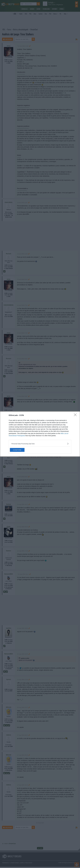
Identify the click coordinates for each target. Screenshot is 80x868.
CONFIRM (20, 450)
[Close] (76, 415)
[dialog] (40, 434)
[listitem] (40, 444)
